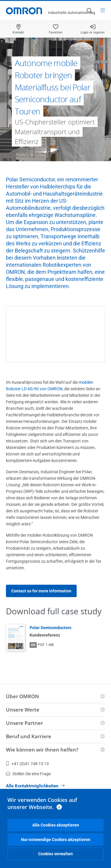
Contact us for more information (41, 591)
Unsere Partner (24, 723)
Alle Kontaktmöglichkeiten (35, 786)
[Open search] (89, 11)
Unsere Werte (23, 710)
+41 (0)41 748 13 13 (27, 764)
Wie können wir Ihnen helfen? (42, 750)
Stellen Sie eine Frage (28, 774)
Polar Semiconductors (50, 628)
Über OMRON (22, 696)
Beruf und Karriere (29, 736)
